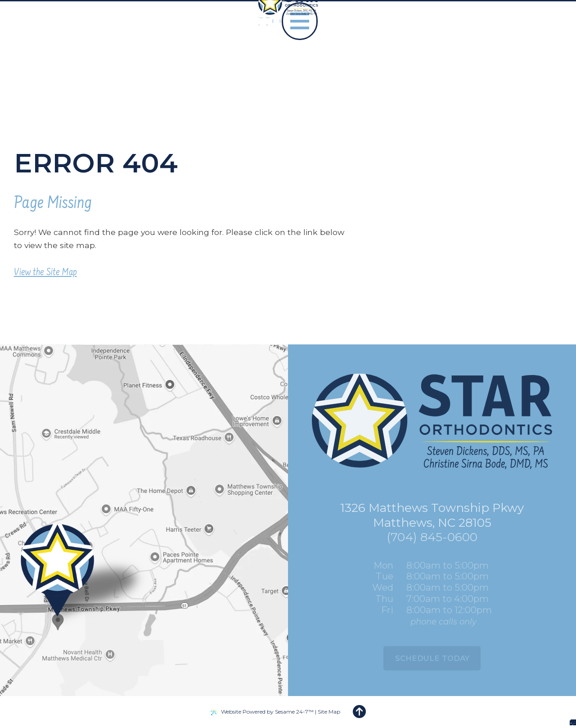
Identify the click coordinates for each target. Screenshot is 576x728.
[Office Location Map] (72, 614)
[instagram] (496, 40)
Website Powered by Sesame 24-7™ (267, 712)
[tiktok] (482, 40)
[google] (469, 40)
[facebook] (456, 40)
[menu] (544, 40)
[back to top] (359, 712)
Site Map (329, 712)
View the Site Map (45, 273)
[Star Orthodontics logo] (66, 41)
